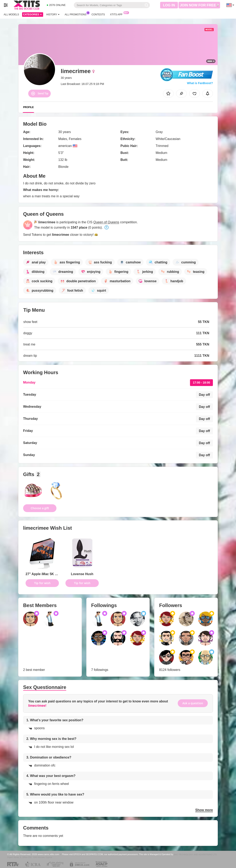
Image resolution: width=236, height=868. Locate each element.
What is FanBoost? (200, 83)
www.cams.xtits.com (49, 854)
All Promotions (76, 14)
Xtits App (117, 14)
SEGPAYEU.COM (94, 854)
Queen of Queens (106, 222)
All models (11, 15)
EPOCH (77, 854)
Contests (98, 15)
